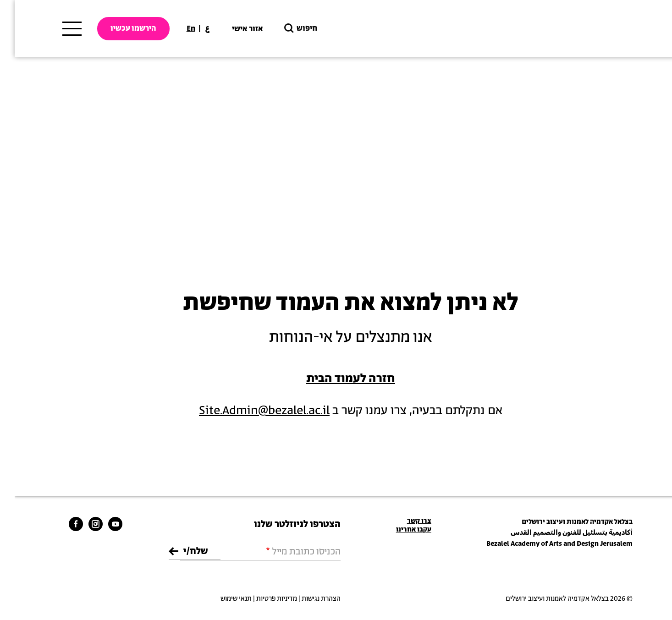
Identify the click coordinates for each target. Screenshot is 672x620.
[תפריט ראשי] (57, 29)
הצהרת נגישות (306, 599)
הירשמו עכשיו (119, 28)
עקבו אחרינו (399, 529)
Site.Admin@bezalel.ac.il (250, 411)
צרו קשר (405, 521)
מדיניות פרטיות (262, 599)
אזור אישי (233, 29)
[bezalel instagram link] (81, 524)
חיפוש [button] (285, 29)
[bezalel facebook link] (61, 524)
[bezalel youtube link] (101, 524)
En (176, 28)
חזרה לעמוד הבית (336, 379)
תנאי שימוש (221, 599)
